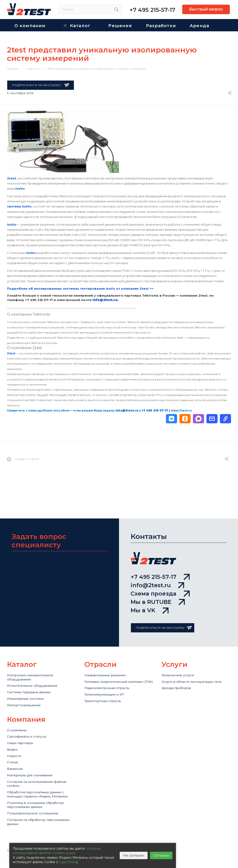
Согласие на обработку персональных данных (29, 833)
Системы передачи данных (32, 685)
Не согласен (134, 855)
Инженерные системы (28, 692)
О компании (18, 725)
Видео (13, 747)
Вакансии (16, 768)
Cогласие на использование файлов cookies (41, 785)
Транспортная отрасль (105, 699)
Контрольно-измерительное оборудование (33, 668)
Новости (15, 754)
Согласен (161, 855)
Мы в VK (150, 600)
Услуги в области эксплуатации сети (195, 673)
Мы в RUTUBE (158, 588)
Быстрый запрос (206, 9)
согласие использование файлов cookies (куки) (57, 851)
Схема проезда (160, 575)
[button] (172, 419)
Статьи (13, 761)
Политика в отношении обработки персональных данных (39, 814)
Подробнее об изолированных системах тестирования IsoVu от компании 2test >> (80, 288)
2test (11, 353)
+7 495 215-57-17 (152, 10)
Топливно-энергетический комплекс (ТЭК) (119, 675)
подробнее (67, 862)
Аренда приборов (179, 680)
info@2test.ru (157, 563)
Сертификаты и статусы (29, 732)
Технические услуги (180, 666)
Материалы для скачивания (33, 775)
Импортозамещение (26, 699)
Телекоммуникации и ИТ (107, 692)
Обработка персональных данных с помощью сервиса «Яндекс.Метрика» (40, 799)
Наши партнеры (22, 739)
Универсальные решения (108, 666)
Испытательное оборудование (36, 678)
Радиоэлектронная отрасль (110, 685)
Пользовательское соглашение (36, 824)
